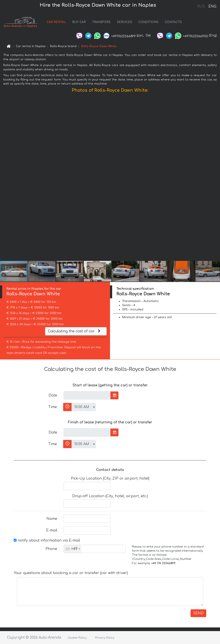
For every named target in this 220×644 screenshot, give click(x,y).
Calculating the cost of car (75, 331)
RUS (201, 6)
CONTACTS (173, 22)
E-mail (52, 530)
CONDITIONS (148, 22)
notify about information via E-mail (47, 540)
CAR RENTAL (56, 22)
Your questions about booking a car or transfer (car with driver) (71, 573)
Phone (51, 549)
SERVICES (125, 22)
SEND (198, 613)
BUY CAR (79, 22)
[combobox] (73, 549)
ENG (212, 6)
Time (53, 407)
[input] (87, 395)
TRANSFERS (101, 22)
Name (52, 519)
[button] (216, 178)
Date (53, 395)
